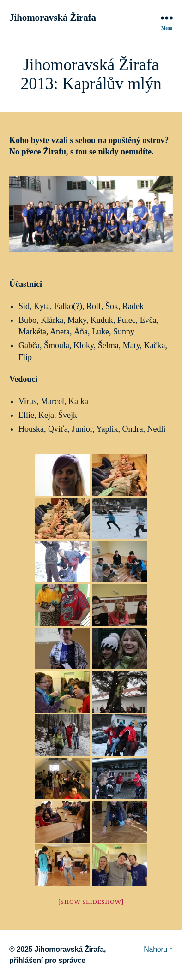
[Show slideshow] (91, 902)
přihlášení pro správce (47, 960)
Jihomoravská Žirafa (53, 18)
